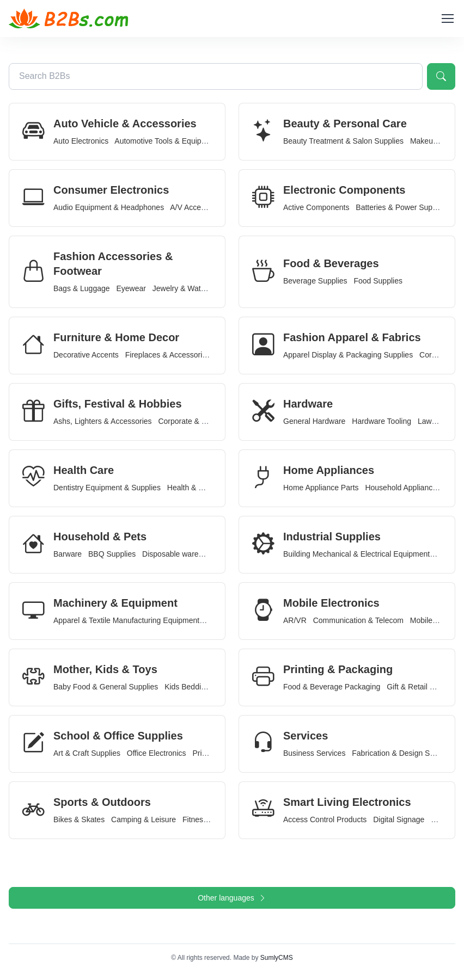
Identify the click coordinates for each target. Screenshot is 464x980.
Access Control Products (325, 819)
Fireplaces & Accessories (168, 355)
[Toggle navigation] (447, 19)
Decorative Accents (86, 355)
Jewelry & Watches (185, 288)
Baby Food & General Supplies (106, 687)
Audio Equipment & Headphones (109, 207)
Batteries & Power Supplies (402, 207)
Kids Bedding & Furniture (207, 687)
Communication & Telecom (358, 620)
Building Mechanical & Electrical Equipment (356, 554)
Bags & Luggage (82, 288)
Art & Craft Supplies (87, 753)
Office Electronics (157, 753)
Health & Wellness (198, 488)
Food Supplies (378, 281)
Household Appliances (403, 488)
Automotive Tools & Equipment (166, 141)
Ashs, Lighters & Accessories (103, 421)
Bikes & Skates (79, 819)
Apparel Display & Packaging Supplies (348, 355)
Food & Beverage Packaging (332, 687)
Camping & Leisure (144, 819)
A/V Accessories (197, 207)
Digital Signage (399, 819)
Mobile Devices (436, 620)
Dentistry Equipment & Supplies (107, 488)
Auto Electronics (81, 141)
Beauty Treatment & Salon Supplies (343, 141)
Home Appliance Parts (321, 488)
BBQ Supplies (112, 554)
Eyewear (131, 288)
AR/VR (295, 620)
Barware (68, 554)
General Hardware (314, 421)
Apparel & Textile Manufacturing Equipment (126, 620)
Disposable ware (170, 554)
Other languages (232, 898)
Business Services (314, 753)
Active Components (316, 207)
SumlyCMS (277, 958)
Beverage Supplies (315, 281)
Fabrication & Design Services (403, 753)
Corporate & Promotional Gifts (209, 421)
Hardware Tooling (381, 421)
